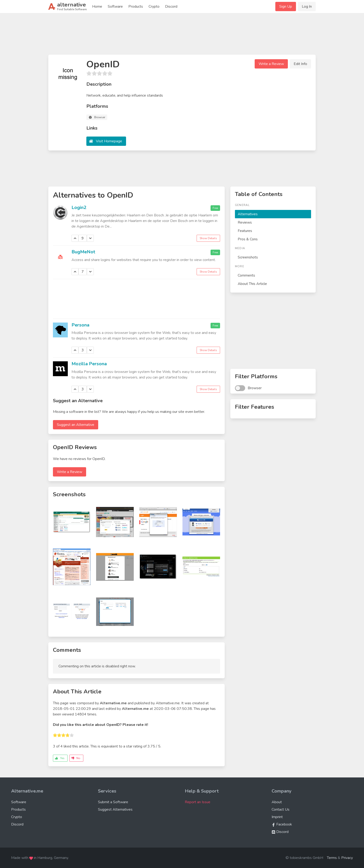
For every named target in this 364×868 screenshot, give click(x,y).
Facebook (282, 824)
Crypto (154, 7)
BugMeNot (83, 252)
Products (136, 7)
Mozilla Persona (89, 364)
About (277, 802)
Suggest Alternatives (115, 809)
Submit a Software (113, 802)
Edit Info (300, 64)
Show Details (208, 238)
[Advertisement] (182, 36)
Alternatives (248, 214)
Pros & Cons (248, 239)
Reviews (245, 222)
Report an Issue (198, 802)
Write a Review (271, 64)
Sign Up (286, 7)
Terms (332, 858)
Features (245, 231)
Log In (307, 7)
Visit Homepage (109, 141)
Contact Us (281, 809)
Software (115, 7)
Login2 (79, 207)
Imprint (277, 817)
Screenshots (248, 257)
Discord (171, 7)
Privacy (347, 858)
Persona (80, 325)
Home (97, 7)
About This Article (252, 284)
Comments (246, 275)
